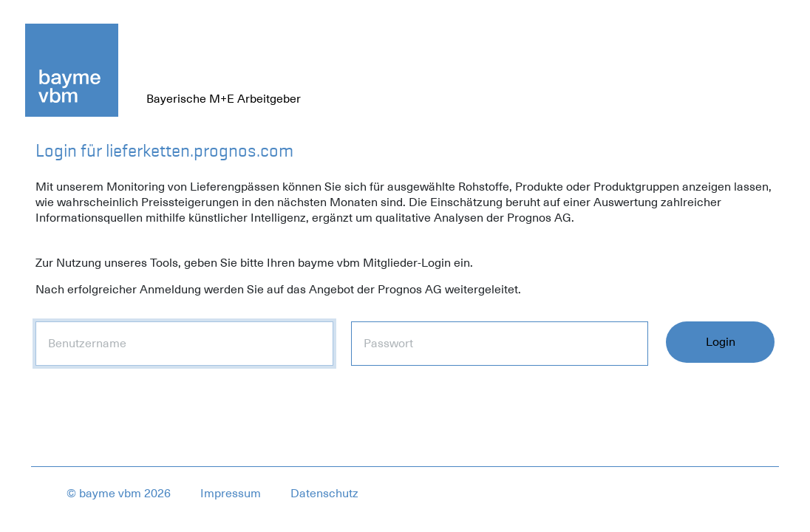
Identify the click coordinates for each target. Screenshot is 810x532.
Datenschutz (324, 494)
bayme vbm (110, 494)
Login (721, 342)
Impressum (231, 494)
